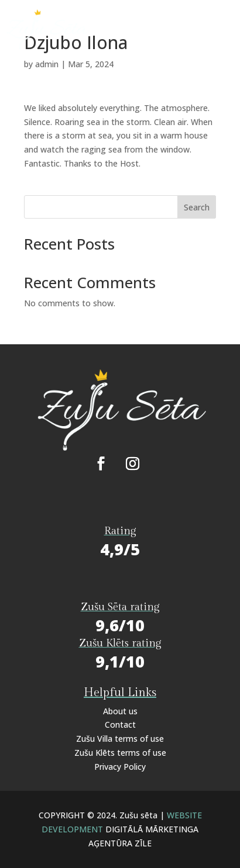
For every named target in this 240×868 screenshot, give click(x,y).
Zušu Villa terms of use (120, 739)
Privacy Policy (120, 767)
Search (197, 207)
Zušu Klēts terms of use (120, 753)
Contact (120, 725)
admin (47, 64)
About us (120, 711)
